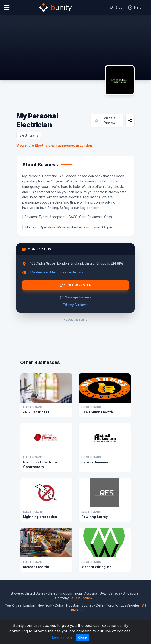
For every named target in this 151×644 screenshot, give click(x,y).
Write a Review (105, 120)
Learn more (62, 637)
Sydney (87, 605)
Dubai (59, 605)
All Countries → (84, 598)
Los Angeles (130, 605)
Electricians (29, 135)
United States (35, 593)
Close (82, 637)
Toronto (112, 605)
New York (45, 605)
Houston (73, 605)
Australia (91, 593)
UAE (103, 593)
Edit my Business (76, 305)
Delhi (100, 605)
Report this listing (75, 320)
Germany (62, 598)
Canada (114, 593)
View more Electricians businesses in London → (56, 145)
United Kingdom (60, 593)
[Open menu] (7, 8)
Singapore (131, 593)
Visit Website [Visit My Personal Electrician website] (75, 285)
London (29, 605)
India (78, 593)
